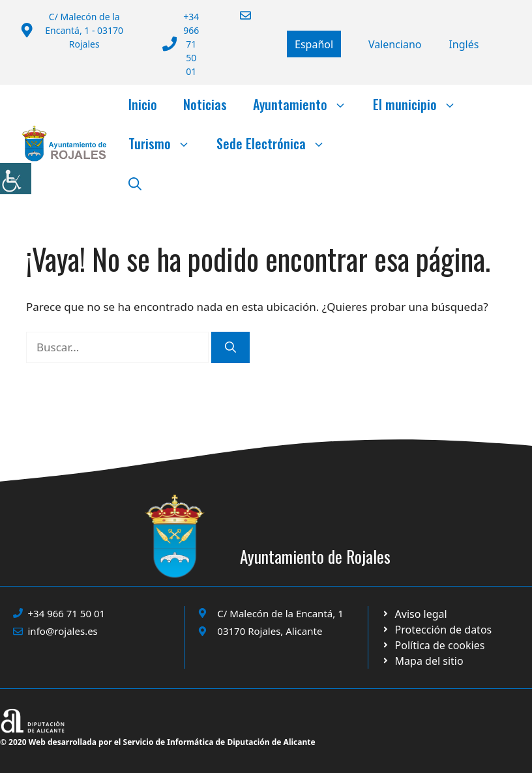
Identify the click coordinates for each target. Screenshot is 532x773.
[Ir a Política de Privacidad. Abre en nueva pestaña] (414, 614)
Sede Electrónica (277, 143)
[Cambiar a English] (464, 44)
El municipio (421, 104)
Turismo (166, 143)
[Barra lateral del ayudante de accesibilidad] (16, 179)
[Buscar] (230, 347)
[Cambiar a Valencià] (395, 44)
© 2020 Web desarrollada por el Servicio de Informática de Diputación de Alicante (158, 742)
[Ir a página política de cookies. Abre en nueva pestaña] (436, 630)
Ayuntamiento (306, 104)
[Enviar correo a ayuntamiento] (237, 15)
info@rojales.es (63, 631)
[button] (135, 182)
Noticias (205, 104)
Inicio (143, 104)
